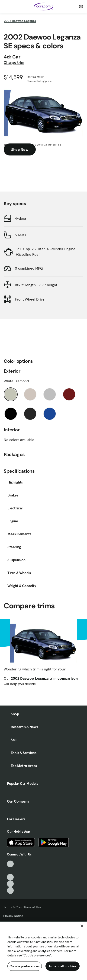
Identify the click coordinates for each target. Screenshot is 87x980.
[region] (43, 951)
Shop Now (20, 149)
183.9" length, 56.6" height (36, 285)
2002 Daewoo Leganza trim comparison (44, 678)
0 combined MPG (29, 268)
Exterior (12, 371)
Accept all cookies (63, 966)
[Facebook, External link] (10, 871)
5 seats (21, 235)
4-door (21, 218)
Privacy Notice (13, 916)
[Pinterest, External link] (10, 890)
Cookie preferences (25, 966)
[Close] (82, 926)
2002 (20, 21)
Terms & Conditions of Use (22, 907)
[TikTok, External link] (10, 864)
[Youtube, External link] (10, 877)
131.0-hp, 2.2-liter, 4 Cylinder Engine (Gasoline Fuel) (46, 252)
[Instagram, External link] (10, 884)
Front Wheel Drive (30, 299)
